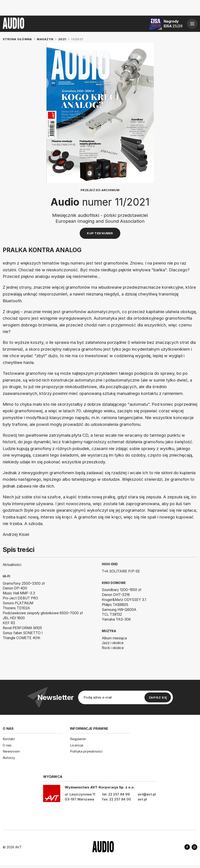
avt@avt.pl (147, 794)
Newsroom (11, 751)
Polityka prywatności (86, 751)
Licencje (77, 745)
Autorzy (9, 758)
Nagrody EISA (173, 24)
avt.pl (142, 799)
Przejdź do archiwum (100, 190)
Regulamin (78, 739)
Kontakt (9, 739)
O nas (7, 745)
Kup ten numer (100, 233)
